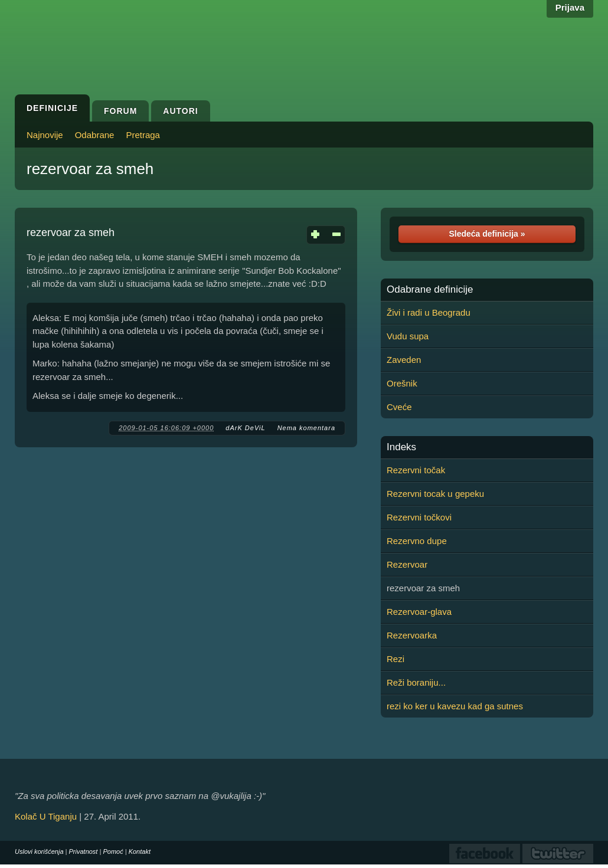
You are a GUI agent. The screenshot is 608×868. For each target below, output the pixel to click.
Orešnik (402, 383)
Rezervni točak (416, 470)
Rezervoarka (412, 635)
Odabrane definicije (430, 290)
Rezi (395, 659)
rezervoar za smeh (90, 169)
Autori (180, 111)
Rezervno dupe (417, 541)
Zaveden (404, 360)
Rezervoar (407, 564)
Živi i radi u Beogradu (429, 312)
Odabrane (95, 135)
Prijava (570, 7)
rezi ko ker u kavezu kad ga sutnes (455, 706)
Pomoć (113, 851)
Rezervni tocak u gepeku (435, 494)
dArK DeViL (245, 428)
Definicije (52, 108)
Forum (120, 111)
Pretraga (143, 135)
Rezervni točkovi (419, 517)
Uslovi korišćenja (39, 851)
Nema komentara (306, 428)
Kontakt (140, 851)
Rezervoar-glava (419, 612)
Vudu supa (408, 336)
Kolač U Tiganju (46, 816)
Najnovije (45, 135)
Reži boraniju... (416, 682)
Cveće (399, 407)
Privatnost (84, 851)
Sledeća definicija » (487, 234)
